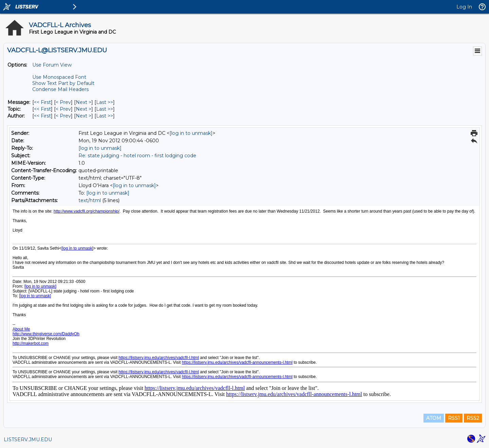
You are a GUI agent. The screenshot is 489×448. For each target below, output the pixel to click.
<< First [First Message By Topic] (42, 109)
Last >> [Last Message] (105, 102)
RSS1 (454, 418)
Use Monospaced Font (59, 77)
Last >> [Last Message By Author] (105, 116)
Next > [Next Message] (84, 102)
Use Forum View (52, 65)
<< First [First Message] (42, 102)
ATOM (434, 418)
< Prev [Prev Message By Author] (63, 116)
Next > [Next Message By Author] (84, 116)
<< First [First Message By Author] (42, 116)
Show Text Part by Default (63, 83)
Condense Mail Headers (60, 89)
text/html (90, 200)
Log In (464, 7)
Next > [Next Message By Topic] (84, 109)
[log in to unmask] (191, 133)
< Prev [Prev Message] (63, 102)
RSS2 (473, 418)
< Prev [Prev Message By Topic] (63, 109)
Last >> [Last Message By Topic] (105, 109)
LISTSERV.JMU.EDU (28, 440)
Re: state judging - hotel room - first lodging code (137, 156)
